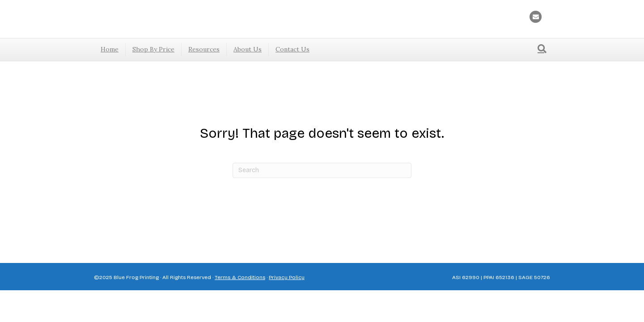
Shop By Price (153, 49)
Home (110, 49)
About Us (248, 49)
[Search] (542, 49)
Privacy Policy (287, 277)
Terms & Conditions (240, 277)
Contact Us (292, 49)
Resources (204, 49)
